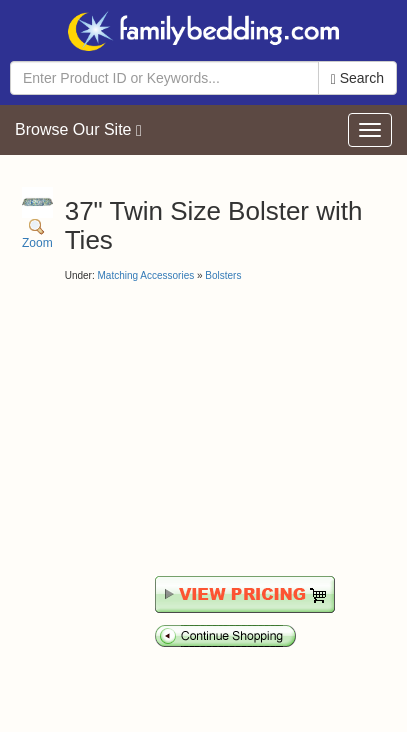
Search (357, 78)
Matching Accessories (145, 275)
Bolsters (223, 275)
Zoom (37, 218)
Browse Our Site (78, 130)
